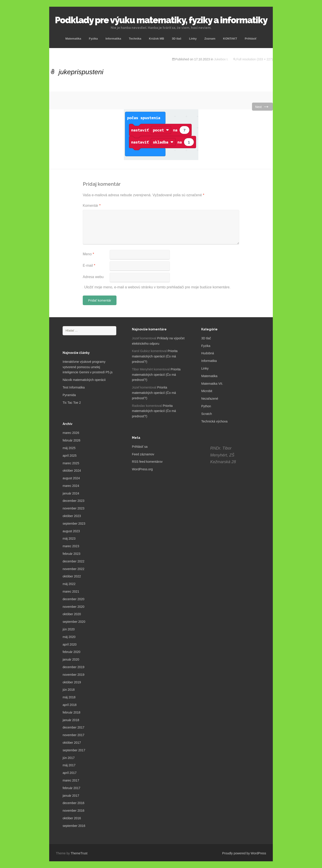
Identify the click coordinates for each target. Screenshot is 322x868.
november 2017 (73, 735)
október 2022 (72, 576)
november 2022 (73, 569)
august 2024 (71, 478)
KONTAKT (230, 39)
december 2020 (73, 599)
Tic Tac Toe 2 (72, 403)
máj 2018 (69, 697)
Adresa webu (93, 277)
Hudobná (208, 353)
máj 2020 (69, 637)
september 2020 (74, 622)
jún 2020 (69, 629)
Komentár (92, 206)
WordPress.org (142, 469)
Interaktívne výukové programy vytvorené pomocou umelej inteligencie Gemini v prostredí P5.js (88, 367)
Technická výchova (214, 421)
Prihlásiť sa (140, 447)
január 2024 (71, 493)
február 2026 (71, 440)
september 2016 (74, 826)
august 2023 (71, 531)
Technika (135, 39)
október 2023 (72, 516)
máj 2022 (69, 584)
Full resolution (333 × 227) (255, 59)
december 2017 (73, 727)
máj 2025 (69, 448)
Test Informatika (74, 387)
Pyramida (69, 395)
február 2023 (71, 554)
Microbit (207, 391)
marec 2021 (71, 591)
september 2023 (74, 524)
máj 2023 (69, 539)
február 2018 (71, 712)
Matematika (73, 39)
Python (206, 406)
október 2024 (72, 471)
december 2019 (73, 667)
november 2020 (73, 607)
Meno (88, 254)
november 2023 (73, 508)
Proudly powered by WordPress (244, 853)
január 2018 (71, 720)
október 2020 (72, 614)
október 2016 (72, 818)
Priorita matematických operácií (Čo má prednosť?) (155, 356)
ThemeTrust (79, 853)
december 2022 (73, 561)
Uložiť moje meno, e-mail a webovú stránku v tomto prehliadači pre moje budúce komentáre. (157, 287)
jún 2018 (69, 690)
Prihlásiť (251, 39)
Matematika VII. (212, 384)
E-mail (89, 265)
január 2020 (71, 659)
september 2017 (74, 750)
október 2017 (72, 743)
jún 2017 (69, 758)
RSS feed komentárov (147, 462)
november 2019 (73, 675)
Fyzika (93, 39)
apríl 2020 (70, 644)
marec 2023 (71, 546)
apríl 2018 (70, 705)
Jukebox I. (221, 59)
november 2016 (73, 811)
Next (262, 107)
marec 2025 (71, 463)
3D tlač (177, 39)
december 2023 (73, 501)
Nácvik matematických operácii (84, 380)
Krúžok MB (157, 39)
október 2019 (72, 682)
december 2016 (73, 803)
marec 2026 (71, 433)
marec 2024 (71, 486)
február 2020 (71, 652)
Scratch (207, 414)
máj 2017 (69, 765)
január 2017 (71, 796)
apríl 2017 (70, 773)
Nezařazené (210, 399)
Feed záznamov (143, 454)
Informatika (113, 39)
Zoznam (210, 39)
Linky (193, 39)
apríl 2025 (70, 456)
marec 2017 (71, 780)
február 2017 (71, 788)
